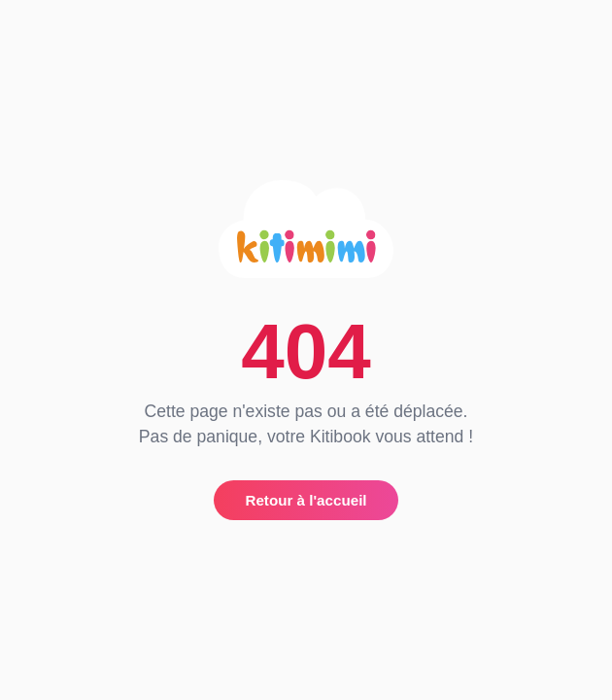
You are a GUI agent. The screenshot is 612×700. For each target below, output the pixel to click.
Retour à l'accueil (306, 500)
